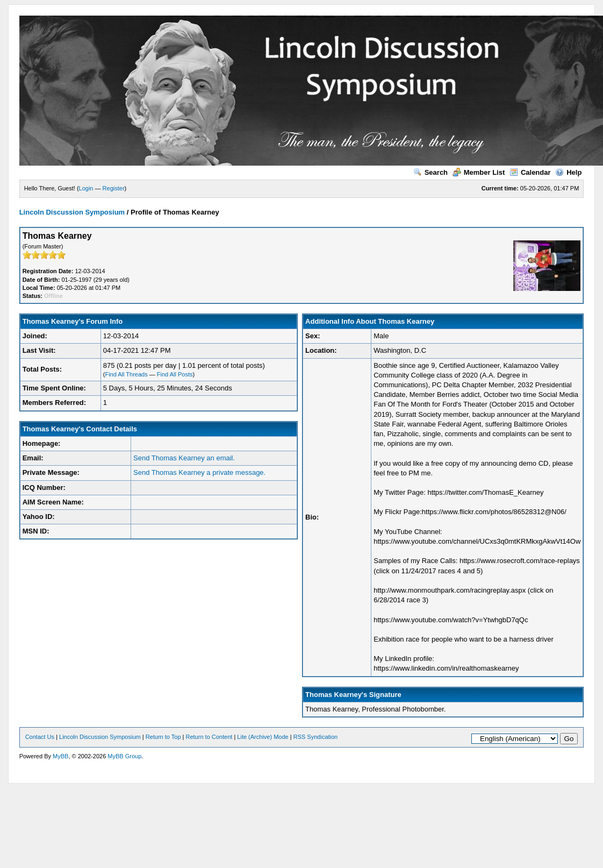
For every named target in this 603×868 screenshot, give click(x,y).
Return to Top (163, 737)
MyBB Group (124, 756)
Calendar (530, 172)
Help (568, 172)
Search (430, 172)
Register (114, 188)
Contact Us (40, 737)
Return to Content (209, 737)
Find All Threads (126, 374)
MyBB (60, 756)
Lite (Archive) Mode (263, 737)
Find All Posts (175, 374)
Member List (479, 172)
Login (86, 188)
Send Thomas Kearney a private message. (199, 472)
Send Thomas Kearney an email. (184, 458)
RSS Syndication (316, 737)
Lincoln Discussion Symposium (72, 212)
